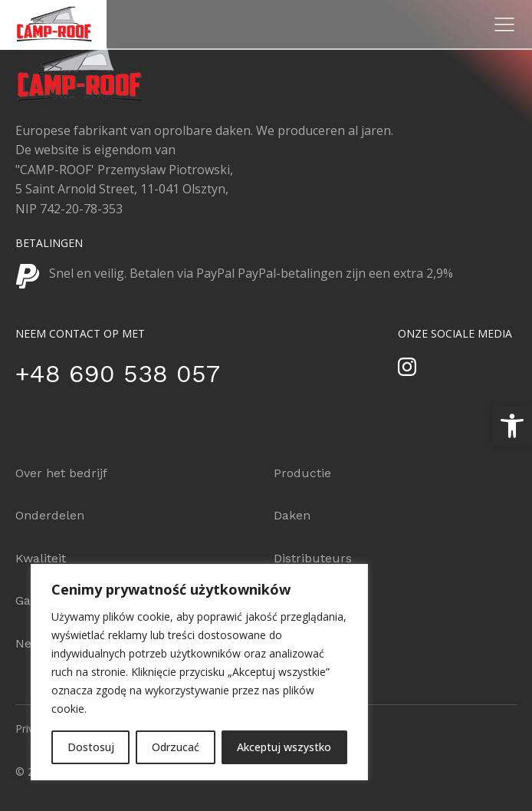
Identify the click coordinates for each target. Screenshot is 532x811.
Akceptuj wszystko (284, 747)
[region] (199, 672)
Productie (302, 473)
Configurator (311, 600)
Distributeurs (313, 558)
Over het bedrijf (61, 473)
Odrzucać (176, 747)
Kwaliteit (41, 558)
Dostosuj (91, 747)
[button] (512, 426)
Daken (292, 515)
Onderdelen (50, 515)
